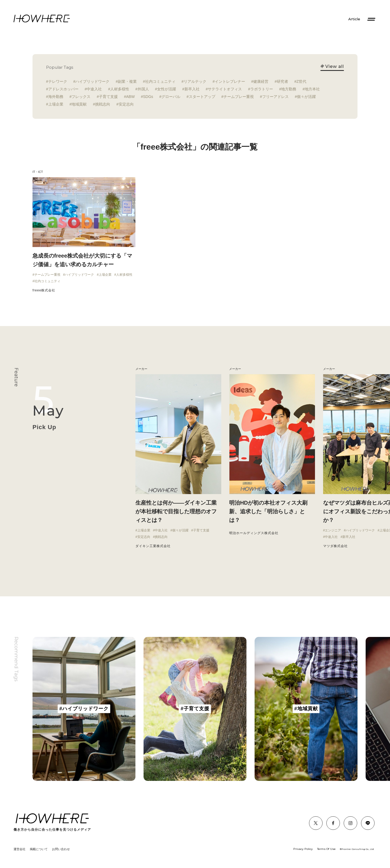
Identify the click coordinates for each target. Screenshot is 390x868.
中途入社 (94, 89)
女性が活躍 (167, 89)
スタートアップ (202, 97)
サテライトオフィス (225, 89)
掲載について (39, 849)
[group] (84, 709)
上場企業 (56, 104)
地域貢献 (79, 104)
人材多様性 (120, 89)
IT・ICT (38, 172)
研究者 (282, 81)
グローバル (171, 97)
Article (354, 19)
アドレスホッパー (63, 89)
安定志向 (126, 104)
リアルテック (195, 81)
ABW (131, 97)
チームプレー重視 (239, 97)
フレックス (81, 97)
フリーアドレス (275, 97)
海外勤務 (56, 97)
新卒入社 (192, 89)
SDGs (148, 97)
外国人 (143, 89)
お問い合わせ (61, 849)
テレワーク (58, 81)
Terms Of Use (326, 849)
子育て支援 (108, 97)
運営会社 (19, 849)
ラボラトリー (262, 89)
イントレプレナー (230, 81)
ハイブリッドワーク (92, 81)
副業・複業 (127, 81)
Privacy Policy (303, 849)
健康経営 (261, 81)
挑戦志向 (103, 104)
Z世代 (301, 81)
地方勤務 (289, 89)
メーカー (235, 369)
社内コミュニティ (160, 81)
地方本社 (312, 89)
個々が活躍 (306, 97)
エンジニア (333, 530)
